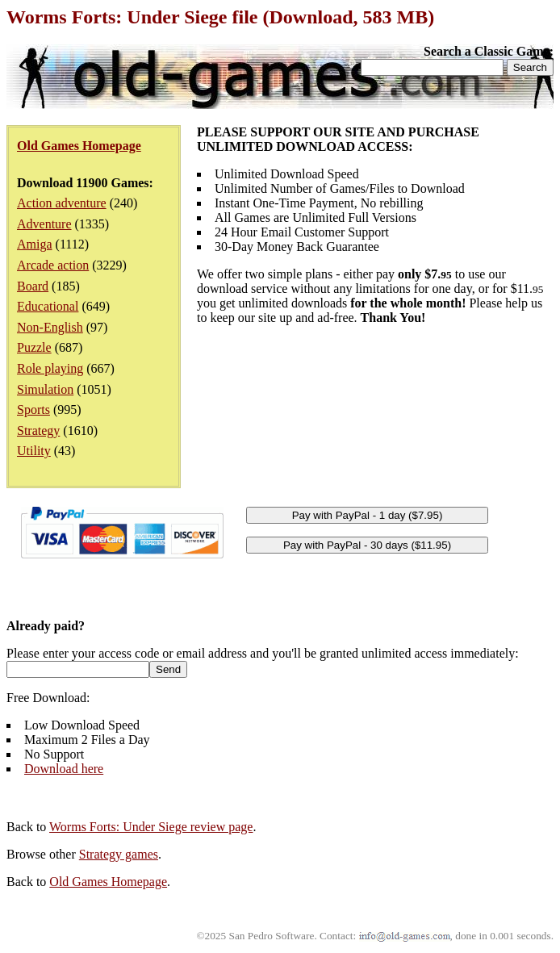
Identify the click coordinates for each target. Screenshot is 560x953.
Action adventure (62, 203)
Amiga (35, 244)
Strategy (38, 431)
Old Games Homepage (108, 882)
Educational (48, 306)
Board (33, 286)
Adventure (44, 224)
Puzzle (34, 347)
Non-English (50, 327)
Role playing (50, 368)
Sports (33, 410)
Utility (34, 451)
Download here (64, 769)
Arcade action (53, 265)
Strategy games (119, 854)
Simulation (45, 389)
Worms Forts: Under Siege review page (151, 827)
